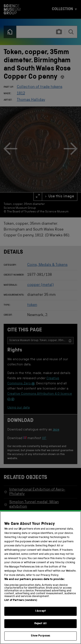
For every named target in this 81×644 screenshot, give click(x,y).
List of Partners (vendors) (21, 601)
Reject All (40, 624)
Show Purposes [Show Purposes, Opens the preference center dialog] (41, 636)
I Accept (40, 611)
